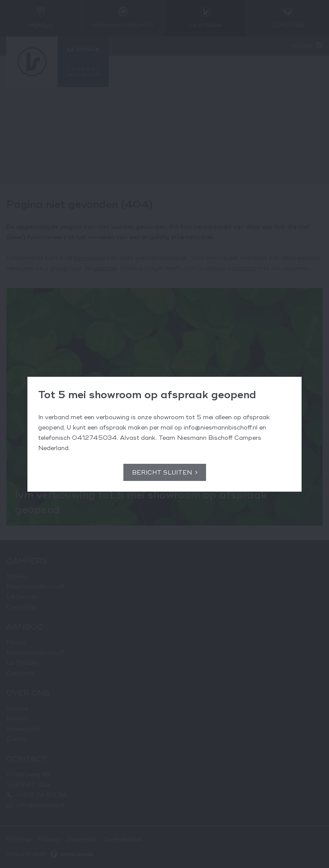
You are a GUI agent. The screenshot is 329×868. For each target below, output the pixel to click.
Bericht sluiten (162, 473)
